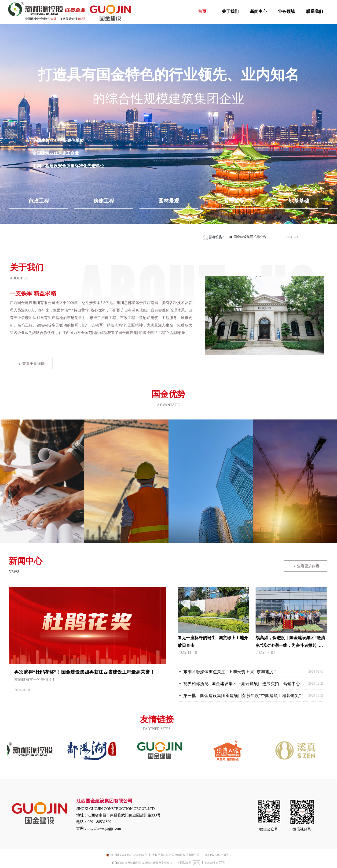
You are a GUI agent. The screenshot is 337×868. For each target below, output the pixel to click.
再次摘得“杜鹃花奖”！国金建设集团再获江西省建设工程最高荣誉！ (84, 672)
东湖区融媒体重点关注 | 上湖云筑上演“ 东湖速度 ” (230, 672)
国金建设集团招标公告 (250, 237)
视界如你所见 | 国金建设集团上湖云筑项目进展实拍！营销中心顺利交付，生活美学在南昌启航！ (245, 684)
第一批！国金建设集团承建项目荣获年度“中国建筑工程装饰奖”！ (244, 696)
